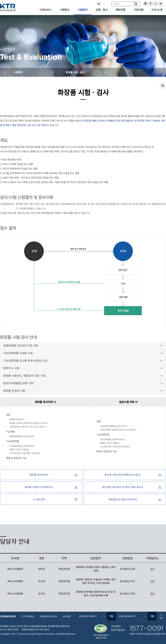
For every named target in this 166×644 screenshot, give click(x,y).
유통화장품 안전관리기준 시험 (83, 346)
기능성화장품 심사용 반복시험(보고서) (83, 361)
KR (99, 3)
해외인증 (121, 10)
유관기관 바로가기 (127, 616)
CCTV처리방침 (28, 616)
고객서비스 (45, 10)
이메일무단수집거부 (48, 616)
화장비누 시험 (83, 369)
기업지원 (138, 10)
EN (104, 3)
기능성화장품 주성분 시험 (83, 354)
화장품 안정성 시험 (83, 391)
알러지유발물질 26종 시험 (83, 384)
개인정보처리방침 (8, 616)
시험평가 (83, 10)
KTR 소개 (157, 10)
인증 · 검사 (102, 10)
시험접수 (65, 10)
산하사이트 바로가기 (88, 616)
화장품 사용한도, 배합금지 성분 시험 (83, 376)
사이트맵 (66, 616)
